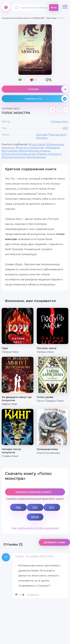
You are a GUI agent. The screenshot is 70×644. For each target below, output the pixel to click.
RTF (52, 507)
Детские (42, 135)
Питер (19, 556)
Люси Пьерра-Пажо (50, 401)
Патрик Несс (60, 121)
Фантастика (57, 135)
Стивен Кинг (10, 456)
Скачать (48, 89)
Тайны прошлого (50, 154)
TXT (35, 507)
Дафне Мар (9, 404)
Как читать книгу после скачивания (35, 528)
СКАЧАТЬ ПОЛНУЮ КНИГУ (33, 492)
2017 (65, 128)
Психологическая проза (20, 154)
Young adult (38, 144)
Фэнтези (42, 138)
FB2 (18, 507)
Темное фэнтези (14, 157)
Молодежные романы (35, 151)
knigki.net (6, 7)
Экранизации (37, 157)
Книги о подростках (31, 147)
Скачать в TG (47, 99)
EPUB (35, 517)
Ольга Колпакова (48, 453)
